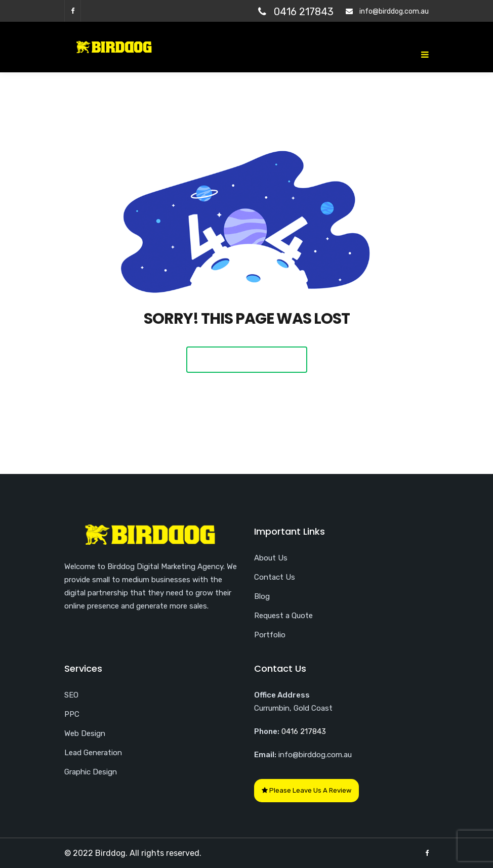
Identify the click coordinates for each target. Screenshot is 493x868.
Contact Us (275, 577)
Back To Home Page (247, 359)
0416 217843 (304, 12)
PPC (72, 714)
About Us (271, 558)
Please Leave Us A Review (306, 790)
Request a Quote (283, 616)
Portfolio (270, 635)
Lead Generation (93, 753)
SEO (71, 695)
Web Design (85, 733)
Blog (262, 596)
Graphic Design (91, 772)
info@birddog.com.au (394, 11)
